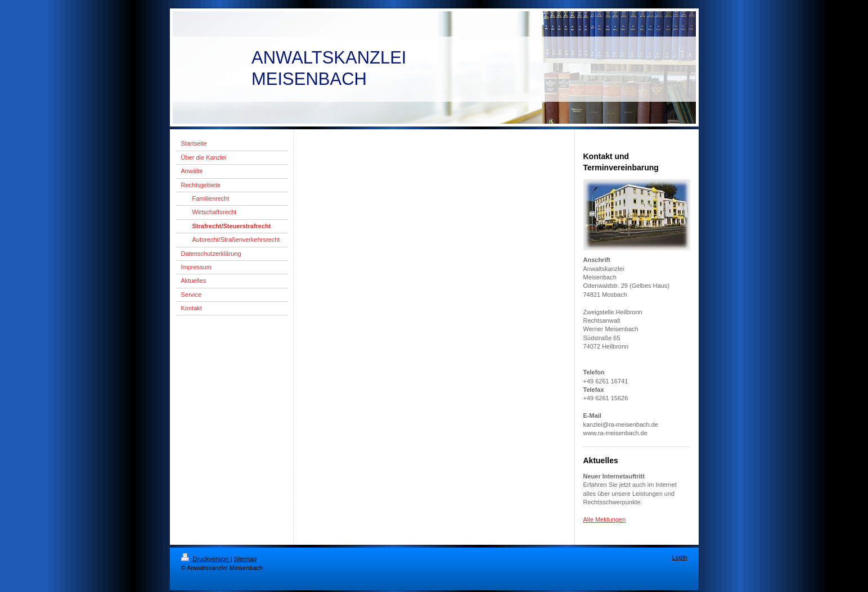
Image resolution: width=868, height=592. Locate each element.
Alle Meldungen (605, 519)
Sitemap (245, 559)
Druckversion (206, 559)
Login (680, 557)
